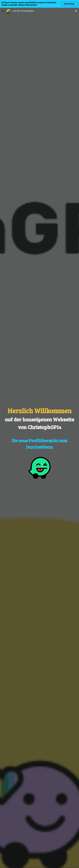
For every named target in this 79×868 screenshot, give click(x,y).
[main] (39, 428)
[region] (39, 4)
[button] (3, 11)
